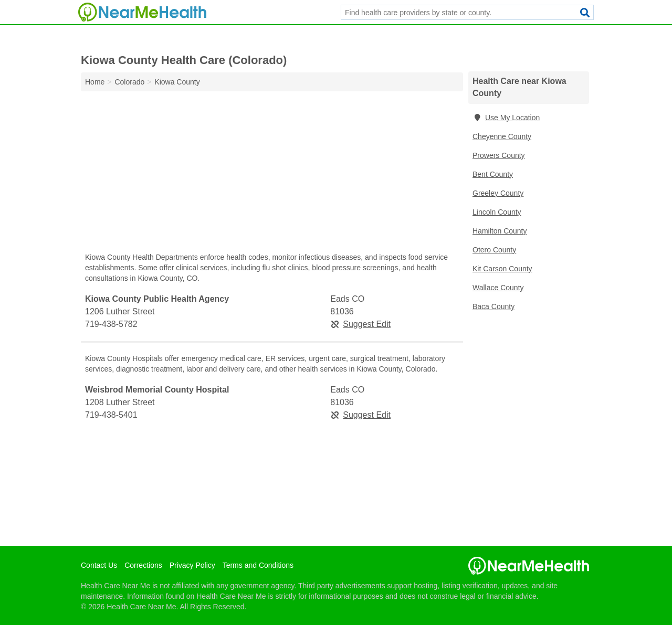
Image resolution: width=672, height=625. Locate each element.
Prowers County (499, 155)
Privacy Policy (192, 565)
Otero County (494, 250)
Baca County (493, 306)
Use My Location (506, 118)
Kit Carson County (502, 269)
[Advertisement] (272, 174)
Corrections (143, 565)
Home (95, 82)
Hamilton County (500, 231)
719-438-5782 (111, 324)
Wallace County (498, 288)
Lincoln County (497, 212)
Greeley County (498, 193)
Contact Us (99, 565)
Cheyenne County (502, 136)
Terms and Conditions (258, 565)
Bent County (493, 174)
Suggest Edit (360, 324)
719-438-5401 (111, 415)
